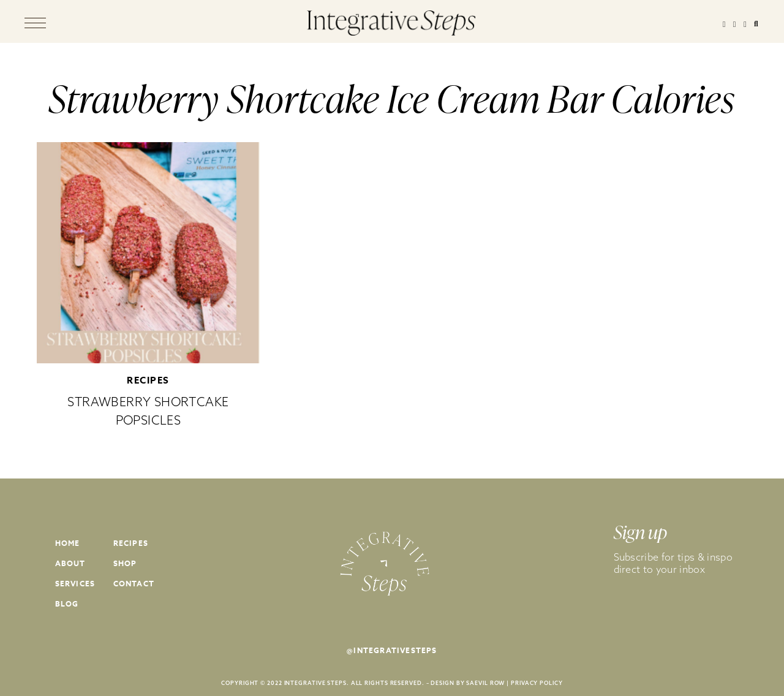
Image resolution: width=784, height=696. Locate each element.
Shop (125, 563)
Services (75, 584)
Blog (67, 604)
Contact (134, 584)
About (70, 563)
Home (68, 543)
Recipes (148, 380)
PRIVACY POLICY (537, 683)
